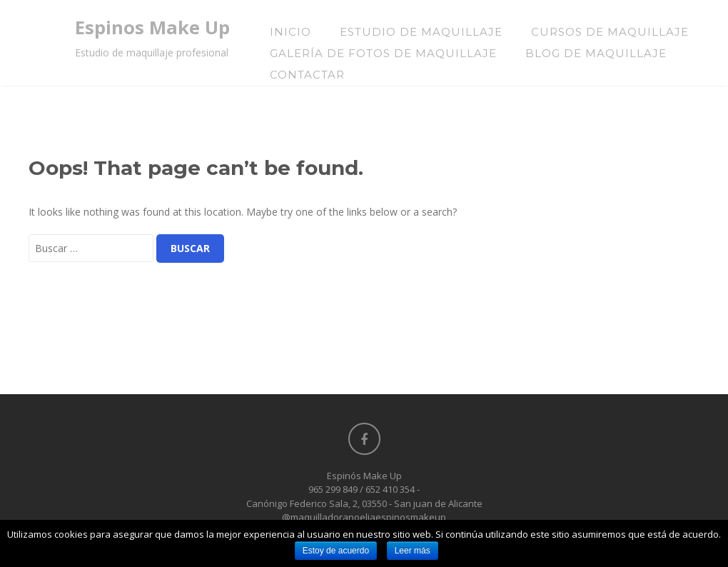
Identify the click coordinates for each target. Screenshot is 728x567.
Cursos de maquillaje (610, 32)
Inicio (290, 32)
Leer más (413, 551)
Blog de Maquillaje (596, 53)
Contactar (307, 75)
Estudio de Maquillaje (421, 32)
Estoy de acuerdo (336, 551)
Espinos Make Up (152, 27)
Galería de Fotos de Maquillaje (383, 53)
